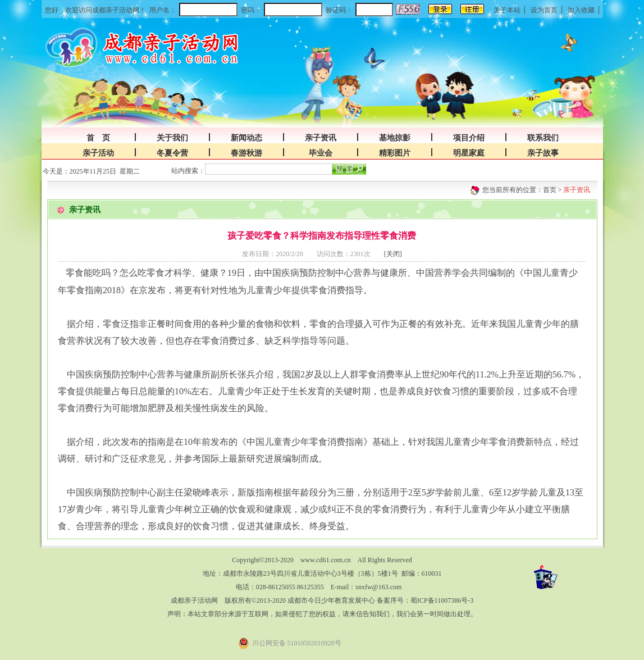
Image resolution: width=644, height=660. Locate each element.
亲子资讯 (321, 138)
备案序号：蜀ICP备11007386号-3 (425, 600)
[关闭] (393, 254)
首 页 (98, 138)
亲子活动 (98, 153)
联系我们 (543, 138)
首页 (550, 190)
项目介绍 (469, 138)
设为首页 (544, 10)
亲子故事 (543, 153)
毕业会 (321, 153)
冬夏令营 (172, 153)
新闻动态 (246, 138)
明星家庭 (469, 153)
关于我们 (172, 138)
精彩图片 (395, 153)
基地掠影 (395, 138)
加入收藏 (581, 10)
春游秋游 (246, 153)
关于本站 (507, 10)
